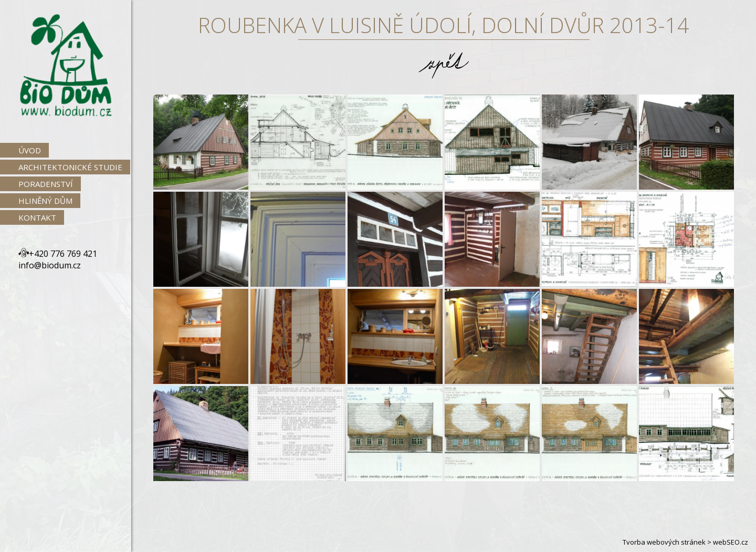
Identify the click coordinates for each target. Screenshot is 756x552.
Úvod (30, 150)
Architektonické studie (70, 167)
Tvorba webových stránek (664, 542)
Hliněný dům (45, 201)
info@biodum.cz (50, 265)
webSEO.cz (731, 542)
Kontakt (37, 217)
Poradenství (46, 184)
